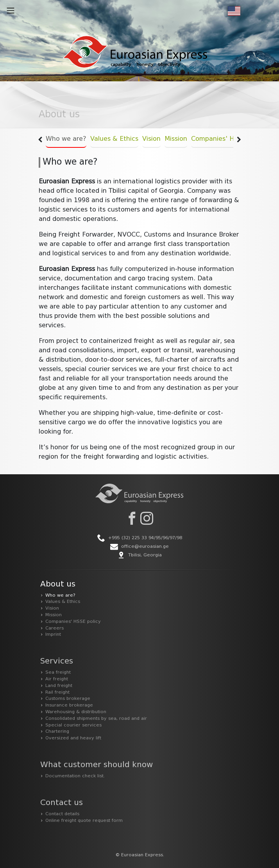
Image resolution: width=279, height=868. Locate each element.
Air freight (57, 679)
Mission (176, 139)
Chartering (57, 732)
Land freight (59, 686)
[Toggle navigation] (11, 11)
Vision (151, 139)
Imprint (53, 635)
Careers (55, 628)
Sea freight (58, 673)
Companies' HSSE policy (229, 139)
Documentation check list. (75, 776)
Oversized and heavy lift (73, 738)
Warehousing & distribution (76, 712)
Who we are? (66, 139)
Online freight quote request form (84, 821)
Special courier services (73, 725)
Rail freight (57, 692)
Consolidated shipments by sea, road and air (96, 719)
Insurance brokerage (69, 705)
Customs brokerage (68, 699)
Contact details (62, 814)
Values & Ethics (114, 139)
